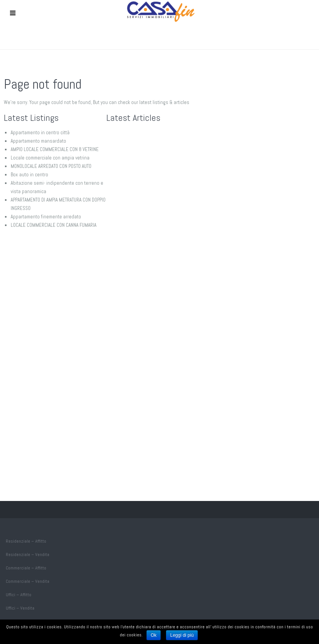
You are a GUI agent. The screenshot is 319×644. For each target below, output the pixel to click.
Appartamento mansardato (38, 141)
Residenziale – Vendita (28, 555)
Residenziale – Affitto (26, 541)
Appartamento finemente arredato (46, 217)
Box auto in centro (29, 175)
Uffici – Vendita (20, 608)
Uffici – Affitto (19, 595)
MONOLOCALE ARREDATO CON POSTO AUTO (51, 166)
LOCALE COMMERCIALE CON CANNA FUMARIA (54, 225)
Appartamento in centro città (40, 133)
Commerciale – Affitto (26, 568)
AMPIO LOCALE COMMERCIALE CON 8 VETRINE (55, 149)
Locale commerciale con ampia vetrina (50, 158)
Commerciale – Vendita (28, 581)
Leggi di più (182, 635)
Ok (154, 635)
